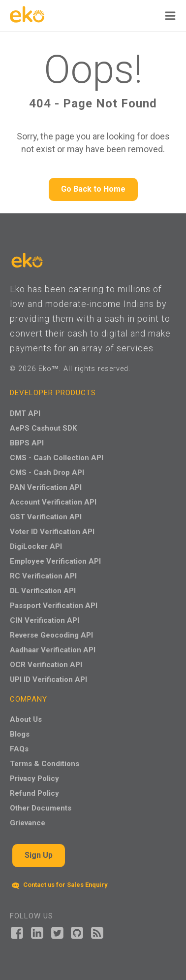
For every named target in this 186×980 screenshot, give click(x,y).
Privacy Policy (34, 778)
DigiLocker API (36, 546)
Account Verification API (53, 502)
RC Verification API (43, 576)
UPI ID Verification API (48, 679)
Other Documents (41, 808)
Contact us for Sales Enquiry (60, 885)
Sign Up (39, 855)
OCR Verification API (46, 665)
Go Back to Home (93, 189)
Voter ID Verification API (52, 532)
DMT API (25, 413)
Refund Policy (34, 793)
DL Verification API (43, 591)
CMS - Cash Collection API (57, 458)
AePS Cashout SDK (43, 428)
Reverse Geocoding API (51, 635)
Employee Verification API (55, 561)
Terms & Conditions (45, 764)
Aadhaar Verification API (53, 650)
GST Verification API (46, 517)
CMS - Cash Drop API (47, 473)
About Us (26, 719)
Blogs (20, 734)
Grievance (28, 823)
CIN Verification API (45, 620)
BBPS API (27, 443)
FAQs (19, 749)
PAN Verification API (46, 487)
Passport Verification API (54, 606)
